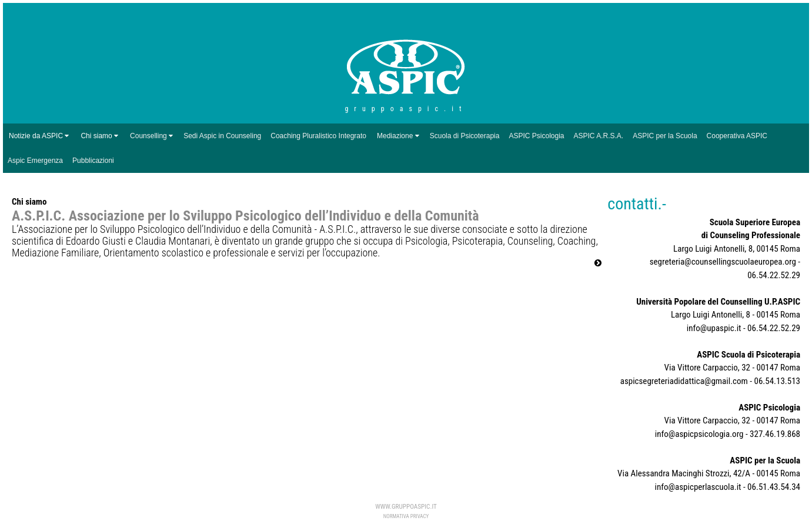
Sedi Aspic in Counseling (222, 136)
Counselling (148, 136)
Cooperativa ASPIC (737, 136)
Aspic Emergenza (35, 161)
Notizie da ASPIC (39, 136)
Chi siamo (99, 136)
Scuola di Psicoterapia (465, 136)
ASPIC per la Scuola (665, 136)
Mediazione (395, 136)
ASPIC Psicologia (536, 136)
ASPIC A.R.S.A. (599, 136)
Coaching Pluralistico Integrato (318, 136)
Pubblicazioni (93, 161)
